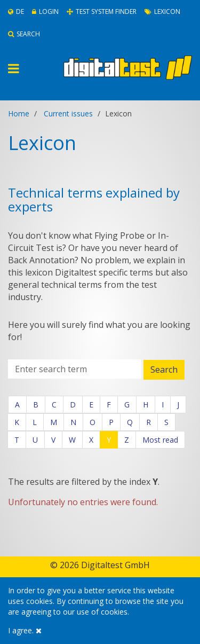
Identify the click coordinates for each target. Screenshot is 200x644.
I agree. (25, 630)
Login (45, 11)
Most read (160, 440)
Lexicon (162, 11)
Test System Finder (102, 11)
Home (19, 113)
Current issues (68, 113)
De (16, 11)
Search (24, 34)
